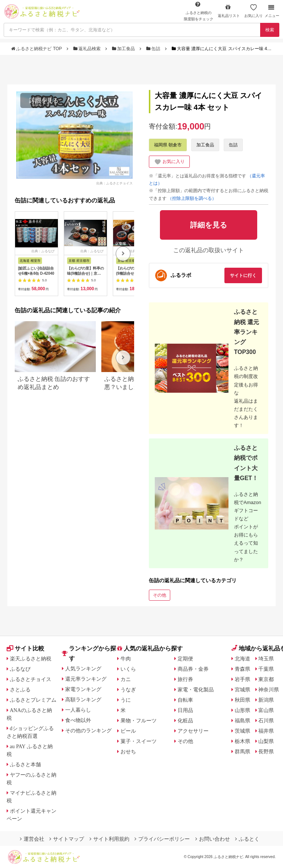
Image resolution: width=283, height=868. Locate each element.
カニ (126, 679)
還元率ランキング (86, 679)
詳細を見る (44, 100)
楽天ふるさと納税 (31, 659)
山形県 (242, 710)
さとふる (20, 690)
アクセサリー (193, 731)
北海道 (242, 659)
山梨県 (266, 741)
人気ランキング (83, 669)
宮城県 (242, 690)
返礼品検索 (88, 49)
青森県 (242, 669)
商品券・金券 (193, 669)
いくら (128, 669)
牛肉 (126, 659)
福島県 (242, 721)
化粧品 (185, 721)
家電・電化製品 (196, 690)
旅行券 (185, 679)
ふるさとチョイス (31, 679)
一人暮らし (78, 710)
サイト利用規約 (109, 839)
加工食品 (124, 49)
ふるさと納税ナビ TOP (37, 49)
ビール (128, 731)
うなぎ (128, 690)
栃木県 (242, 741)
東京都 (266, 679)
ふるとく (247, 839)
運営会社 (32, 839)
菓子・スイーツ (139, 741)
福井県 (266, 731)
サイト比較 (25, 648)
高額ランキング (83, 699)
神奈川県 (269, 690)
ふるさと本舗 (25, 764)
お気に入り (254, 11)
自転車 (185, 700)
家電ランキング (83, 689)
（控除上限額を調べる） (192, 198)
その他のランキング (88, 730)
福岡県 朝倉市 (168, 145)
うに (126, 700)
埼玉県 (266, 659)
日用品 (185, 710)
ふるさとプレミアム (33, 700)
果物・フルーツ (139, 721)
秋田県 (242, 700)
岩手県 (242, 679)
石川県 (266, 721)
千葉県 (266, 669)
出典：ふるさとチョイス (114, 183)
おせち (128, 751)
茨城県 (242, 731)
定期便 (185, 659)
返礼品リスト (229, 11)
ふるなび (20, 669)
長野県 (266, 751)
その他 (160, 595)
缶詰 (154, 49)
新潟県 (266, 700)
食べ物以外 (78, 720)
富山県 (266, 710)
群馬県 (242, 751)
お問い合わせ (213, 839)
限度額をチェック (199, 11)
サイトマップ (67, 839)
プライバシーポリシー (162, 839)
